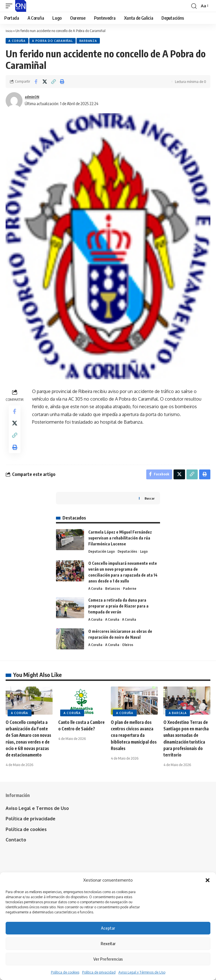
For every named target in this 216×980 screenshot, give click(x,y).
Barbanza (91, 41)
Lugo (145, 560)
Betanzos (113, 598)
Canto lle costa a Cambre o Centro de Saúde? (78, 738)
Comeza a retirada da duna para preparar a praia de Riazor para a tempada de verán (118, 615)
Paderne (130, 598)
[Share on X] (45, 82)
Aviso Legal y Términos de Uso (142, 972)
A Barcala (178, 722)
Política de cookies (65, 972)
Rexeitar (108, 943)
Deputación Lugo (102, 560)
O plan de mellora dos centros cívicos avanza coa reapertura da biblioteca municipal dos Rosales (133, 745)
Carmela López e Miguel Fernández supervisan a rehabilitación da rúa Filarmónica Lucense (120, 546)
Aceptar (108, 928)
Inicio (9, 31)
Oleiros (129, 655)
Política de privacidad (99, 972)
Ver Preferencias (108, 959)
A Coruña (18, 41)
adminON (33, 98)
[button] (208, 880)
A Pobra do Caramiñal (54, 41)
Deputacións (128, 560)
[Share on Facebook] (36, 82)
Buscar (149, 507)
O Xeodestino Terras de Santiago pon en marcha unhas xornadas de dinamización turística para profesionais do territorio (187, 751)
